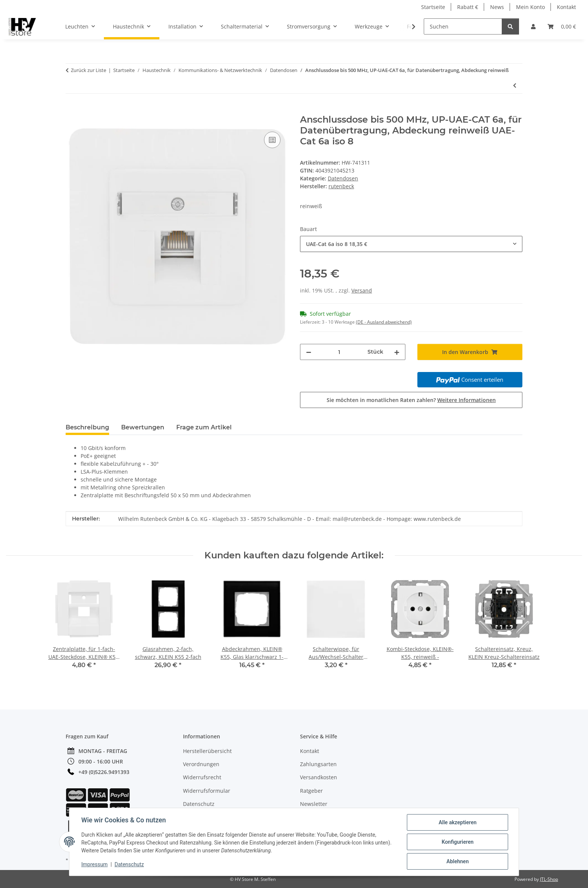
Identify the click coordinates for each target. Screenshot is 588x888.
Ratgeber (311, 791)
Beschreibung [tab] (87, 427)
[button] (533, 26)
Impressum (94, 865)
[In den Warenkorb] (72, 110)
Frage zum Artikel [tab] (204, 427)
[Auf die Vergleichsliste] (272, 140)
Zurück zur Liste (88, 70)
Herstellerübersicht (207, 751)
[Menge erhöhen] (397, 352)
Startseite (433, 7)
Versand (362, 290)
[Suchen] (463, 26)
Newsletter (314, 804)
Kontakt (566, 7)
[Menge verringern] (309, 352)
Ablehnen (457, 861)
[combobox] (411, 244)
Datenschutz (129, 865)
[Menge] (339, 352)
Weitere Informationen (466, 400)
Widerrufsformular (207, 791)
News (497, 7)
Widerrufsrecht (202, 777)
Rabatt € (468, 7)
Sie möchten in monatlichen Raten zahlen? (411, 400)
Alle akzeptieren (457, 822)
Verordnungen (201, 764)
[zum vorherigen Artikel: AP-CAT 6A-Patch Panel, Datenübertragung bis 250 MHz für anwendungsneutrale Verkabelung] (515, 85)
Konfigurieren (457, 842)
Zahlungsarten (318, 764)
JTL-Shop (549, 879)
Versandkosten (319, 777)
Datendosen (343, 178)
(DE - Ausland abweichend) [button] (384, 322)
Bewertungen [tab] (143, 427)
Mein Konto (530, 7)
